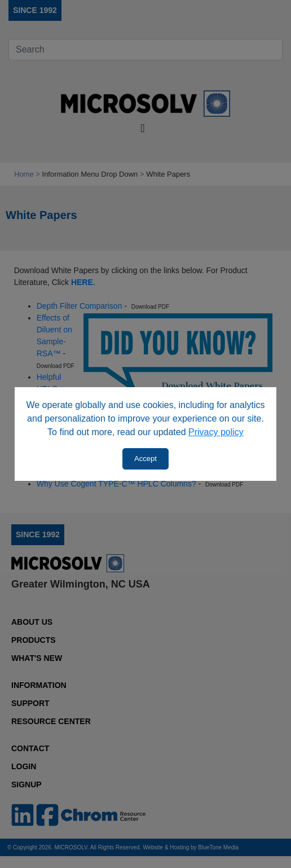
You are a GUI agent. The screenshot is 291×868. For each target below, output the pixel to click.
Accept (145, 459)
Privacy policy (216, 432)
